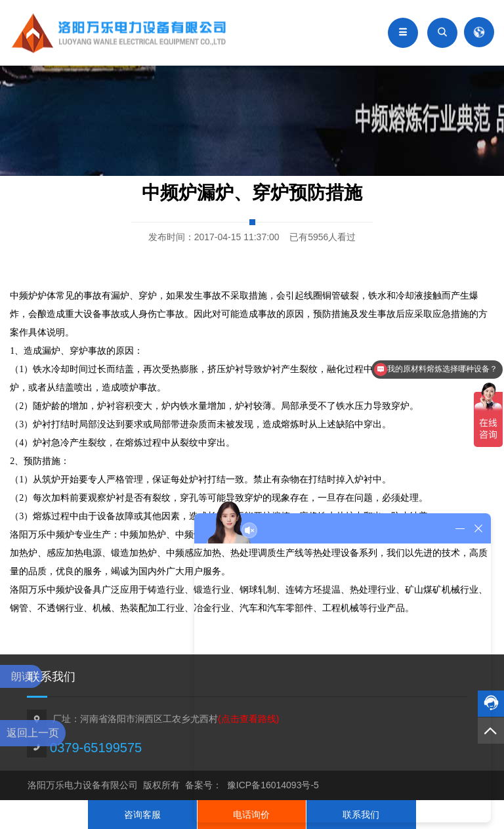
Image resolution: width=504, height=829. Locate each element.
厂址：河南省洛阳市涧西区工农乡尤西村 (166, 719)
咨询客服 (142, 815)
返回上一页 (33, 733)
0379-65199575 (96, 748)
